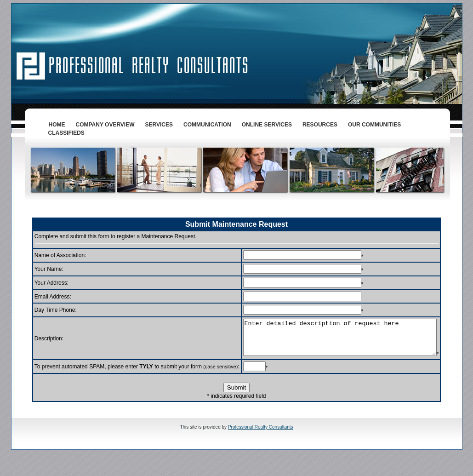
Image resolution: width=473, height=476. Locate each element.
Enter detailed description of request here (337, 341)
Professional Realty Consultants (261, 444)
